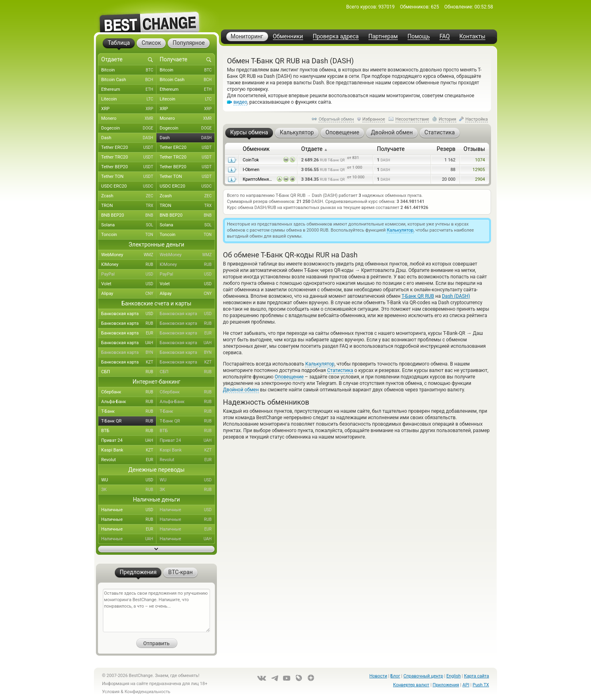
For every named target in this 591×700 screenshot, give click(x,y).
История (447, 119)
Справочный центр (423, 676)
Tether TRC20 (129, 157)
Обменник (256, 149)
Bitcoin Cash (129, 80)
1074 (480, 160)
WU (129, 480)
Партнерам (383, 37)
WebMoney (129, 255)
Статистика (340, 370)
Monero (129, 119)
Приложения (446, 685)
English (454, 676)
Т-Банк (129, 412)
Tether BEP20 (129, 167)
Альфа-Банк (129, 402)
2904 (480, 179)
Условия (111, 692)
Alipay (129, 294)
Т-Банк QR (129, 421)
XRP (129, 109)
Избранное (374, 119)
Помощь (419, 37)
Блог (395, 676)
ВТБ (129, 431)
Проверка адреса (336, 37)
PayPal (129, 274)
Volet (129, 284)
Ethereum (129, 90)
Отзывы (474, 149)
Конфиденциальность (148, 692)
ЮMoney (129, 265)
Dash (129, 138)
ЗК (129, 490)
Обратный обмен (336, 119)
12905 (479, 170)
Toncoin (129, 235)
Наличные (129, 510)
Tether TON (129, 177)
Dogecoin (129, 128)
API (466, 685)
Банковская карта (129, 314)
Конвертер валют (411, 685)
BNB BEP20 (129, 215)
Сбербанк (129, 392)
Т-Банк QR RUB (418, 296)
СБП (129, 372)
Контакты (472, 37)
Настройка (477, 119)
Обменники (288, 37)
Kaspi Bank (129, 450)
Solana (129, 225)
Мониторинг (247, 36)
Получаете (391, 149)
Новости (378, 676)
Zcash (129, 196)
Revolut (129, 460)
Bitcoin (129, 70)
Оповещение (289, 377)
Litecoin (129, 99)
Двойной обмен (241, 390)
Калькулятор (400, 230)
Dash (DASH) (456, 296)
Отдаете (314, 149)
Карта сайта (477, 676)
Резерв (446, 149)
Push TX (481, 685)
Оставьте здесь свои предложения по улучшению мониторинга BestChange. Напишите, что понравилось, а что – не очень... (156, 610)
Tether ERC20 (129, 148)
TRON (129, 206)
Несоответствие (412, 119)
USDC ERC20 (129, 186)
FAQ (444, 37)
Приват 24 (129, 441)
